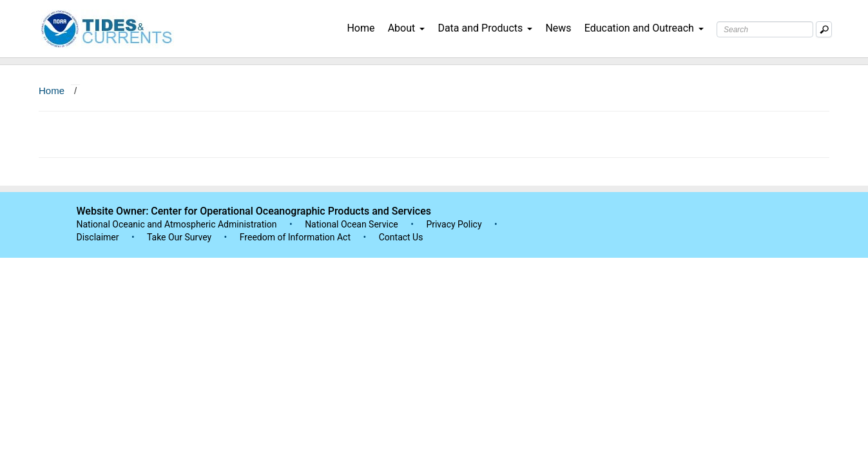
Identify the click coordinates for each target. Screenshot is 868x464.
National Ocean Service (352, 224)
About (407, 28)
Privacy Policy (454, 224)
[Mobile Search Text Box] (824, 29)
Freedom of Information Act (295, 237)
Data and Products (485, 28)
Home (361, 28)
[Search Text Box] (765, 29)
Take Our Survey (180, 237)
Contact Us (401, 237)
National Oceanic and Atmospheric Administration (177, 224)
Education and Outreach (644, 28)
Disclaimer (98, 237)
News (558, 28)
